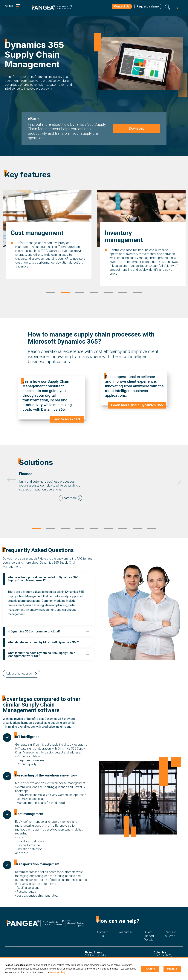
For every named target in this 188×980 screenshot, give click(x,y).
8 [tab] (137, 523)
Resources (126, 926)
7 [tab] (137, 293)
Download (136, 128)
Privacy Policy (57, 972)
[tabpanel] (47, 246)
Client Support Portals (149, 928)
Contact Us (119, 7)
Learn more (69, 495)
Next (176, 479)
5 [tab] (108, 293)
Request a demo (147, 7)
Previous (12, 477)
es (182, 8)
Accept (150, 969)
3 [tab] (80, 293)
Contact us (102, 928)
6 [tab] (123, 293)
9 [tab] (152, 523)
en (176, 8)
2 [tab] (65, 293)
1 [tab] (51, 293)
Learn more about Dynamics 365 (136, 405)
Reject (173, 969)
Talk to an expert (66, 419)
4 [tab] (94, 293)
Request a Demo (170, 928)
